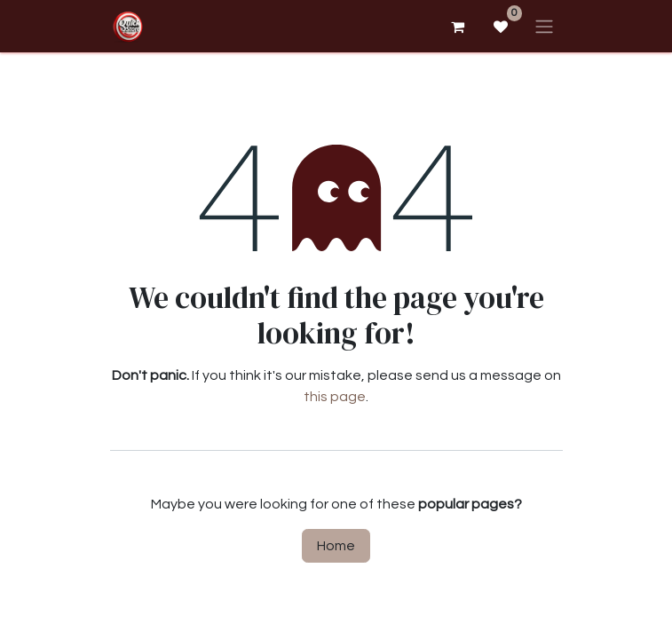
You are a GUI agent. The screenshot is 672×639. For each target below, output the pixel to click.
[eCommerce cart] (458, 27)
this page (335, 397)
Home (336, 546)
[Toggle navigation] (544, 26)
